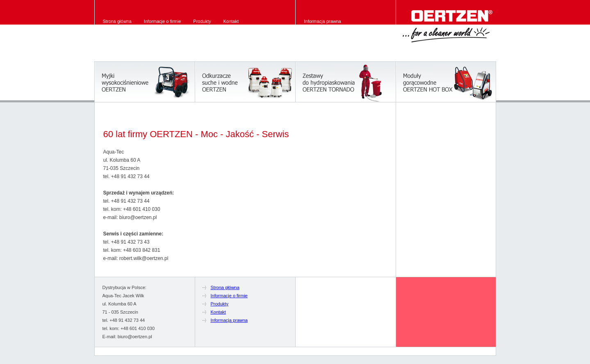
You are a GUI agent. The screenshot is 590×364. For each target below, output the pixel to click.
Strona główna (117, 21)
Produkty (202, 21)
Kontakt (231, 21)
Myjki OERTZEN (145, 82)
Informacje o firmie (162, 21)
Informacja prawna (323, 21)
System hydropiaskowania (345, 82)
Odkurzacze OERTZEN (245, 82)
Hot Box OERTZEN (446, 82)
